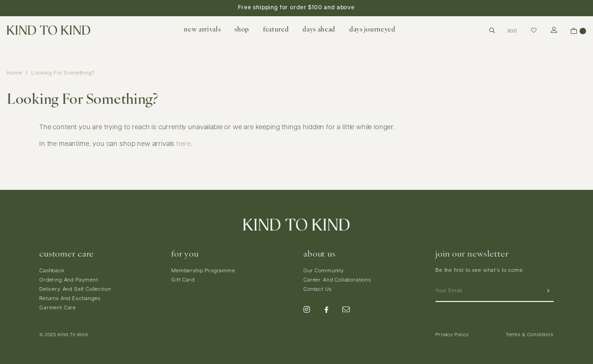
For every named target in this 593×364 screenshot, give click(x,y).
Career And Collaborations (337, 280)
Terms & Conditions (530, 335)
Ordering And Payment (69, 280)
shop (242, 30)
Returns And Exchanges (70, 299)
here (183, 144)
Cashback (52, 271)
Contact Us (317, 290)
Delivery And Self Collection (75, 290)
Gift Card (183, 280)
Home (14, 73)
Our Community (324, 271)
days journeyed (372, 30)
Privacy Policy (452, 335)
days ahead (319, 30)
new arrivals (202, 30)
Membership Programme (203, 271)
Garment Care (58, 308)
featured (276, 30)
